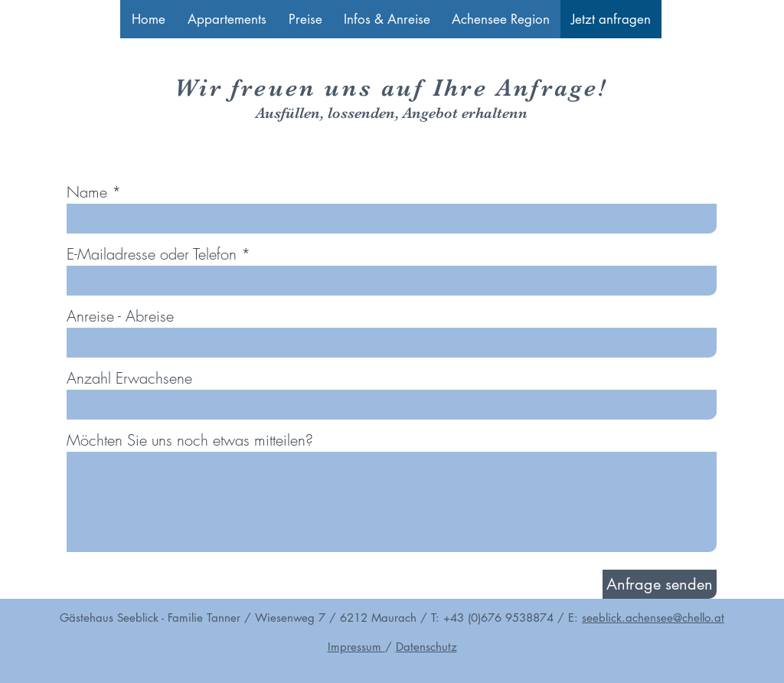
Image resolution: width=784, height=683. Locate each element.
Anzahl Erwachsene (129, 378)
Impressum (356, 647)
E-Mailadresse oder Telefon (152, 254)
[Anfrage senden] (660, 584)
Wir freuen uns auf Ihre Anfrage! (391, 88)
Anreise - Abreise (120, 316)
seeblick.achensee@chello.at (653, 618)
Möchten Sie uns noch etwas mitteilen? (190, 440)
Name (87, 192)
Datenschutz (426, 647)
